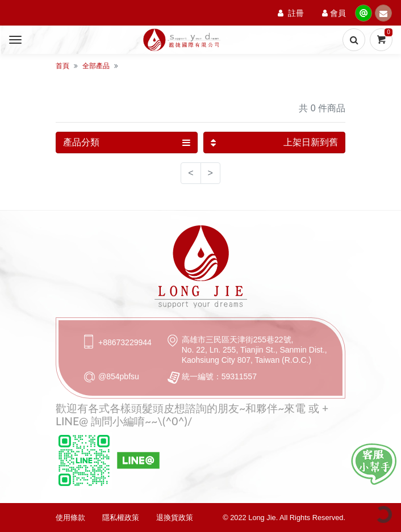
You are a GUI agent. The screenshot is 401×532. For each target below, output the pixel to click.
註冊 (291, 13)
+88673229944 (125, 342)
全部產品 (96, 66)
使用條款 (70, 518)
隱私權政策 (121, 518)
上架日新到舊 (274, 142)
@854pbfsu (119, 376)
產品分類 (127, 142)
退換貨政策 (175, 518)
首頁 (62, 66)
